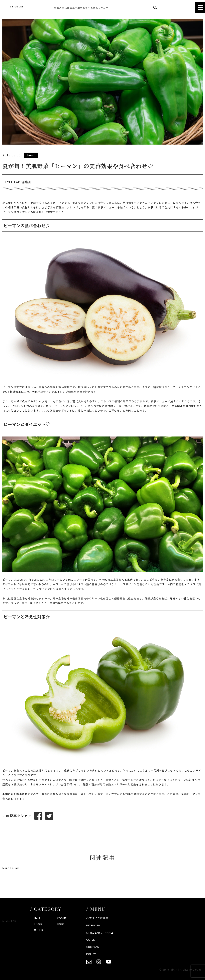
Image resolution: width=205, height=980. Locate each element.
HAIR (37, 918)
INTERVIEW (93, 925)
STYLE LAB (17, 6)
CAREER (91, 940)
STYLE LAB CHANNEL (100, 933)
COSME (62, 918)
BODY (61, 924)
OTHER (39, 930)
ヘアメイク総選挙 (97, 918)
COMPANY (93, 947)
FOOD (38, 924)
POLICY (91, 954)
